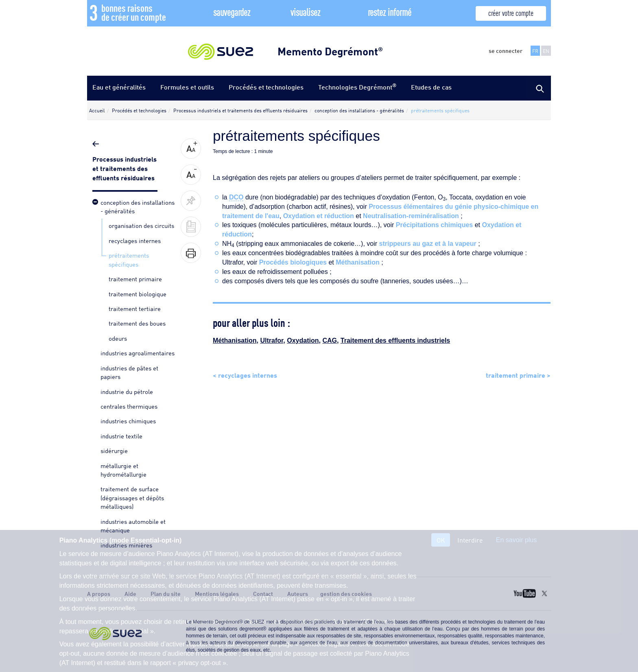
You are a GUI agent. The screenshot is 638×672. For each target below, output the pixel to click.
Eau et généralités (119, 87)
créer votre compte (511, 12)
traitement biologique (138, 293)
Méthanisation (358, 262)
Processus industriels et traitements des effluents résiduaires (125, 168)
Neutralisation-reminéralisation (411, 216)
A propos (99, 593)
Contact (263, 593)
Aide (130, 593)
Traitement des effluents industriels (395, 340)
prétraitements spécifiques (129, 259)
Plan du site (166, 593)
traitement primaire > (518, 374)
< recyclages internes (245, 374)
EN (546, 51)
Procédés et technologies (266, 87)
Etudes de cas (431, 87)
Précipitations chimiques (434, 225)
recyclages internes (135, 240)
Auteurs (298, 593)
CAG (330, 340)
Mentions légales (217, 593)
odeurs (118, 338)
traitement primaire (135, 278)
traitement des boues (137, 323)
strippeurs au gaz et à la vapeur (428, 244)
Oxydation (303, 340)
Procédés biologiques (293, 262)
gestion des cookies (346, 593)
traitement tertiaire (135, 308)
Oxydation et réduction (319, 216)
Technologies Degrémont (357, 86)
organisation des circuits (141, 225)
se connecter (506, 50)
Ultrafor (272, 340)
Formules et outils (187, 87)
